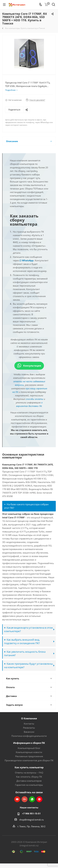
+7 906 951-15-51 (31, 813)
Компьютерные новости (29, 752)
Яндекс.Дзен (39, 799)
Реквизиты (29, 728)
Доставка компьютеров (29, 781)
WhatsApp (27, 260)
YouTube (17, 799)
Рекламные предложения (29, 756)
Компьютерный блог (29, 748)
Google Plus (25, 799)
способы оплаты (34, 399)
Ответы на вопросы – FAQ (29, 773)
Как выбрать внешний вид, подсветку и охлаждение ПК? (22, 641)
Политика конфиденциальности (29, 736)
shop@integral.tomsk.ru (31, 820)
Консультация (29, 366)
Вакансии (29, 732)
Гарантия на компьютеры (29, 785)
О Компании (29, 718)
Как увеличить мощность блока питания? (25, 653)
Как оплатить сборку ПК (29, 777)
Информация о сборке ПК (29, 743)
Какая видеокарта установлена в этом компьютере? (28, 629)
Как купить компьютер (29, 767)
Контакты (29, 724)
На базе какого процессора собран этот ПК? (26, 506)
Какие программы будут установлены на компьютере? (28, 665)
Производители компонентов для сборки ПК (29, 760)
